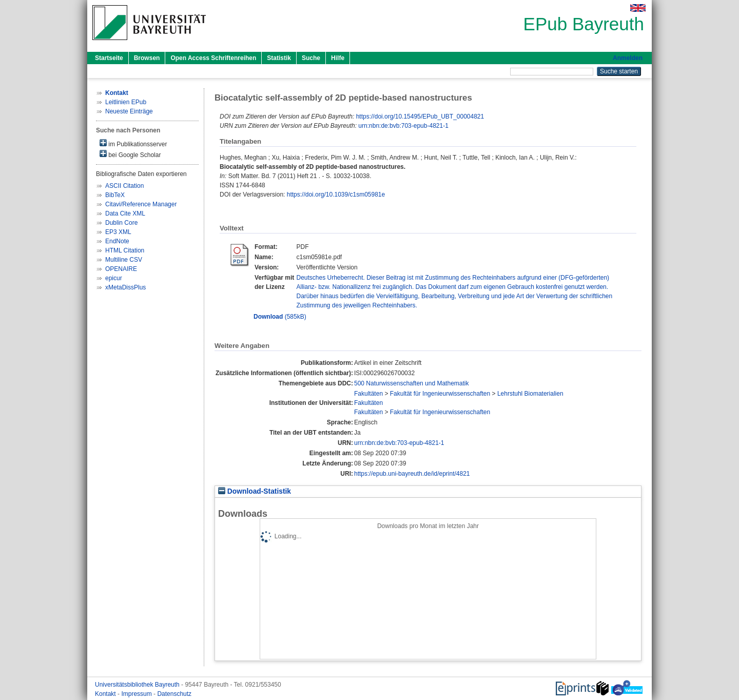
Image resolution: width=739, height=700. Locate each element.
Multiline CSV (124, 260)
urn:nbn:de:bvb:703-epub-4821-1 (403, 126)
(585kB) (280, 317)
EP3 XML (118, 232)
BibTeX (115, 195)
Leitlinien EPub (126, 102)
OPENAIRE (121, 269)
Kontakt (106, 694)
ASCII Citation (124, 186)
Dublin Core (121, 223)
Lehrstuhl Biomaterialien (530, 394)
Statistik (279, 58)
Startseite (109, 58)
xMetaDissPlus (125, 287)
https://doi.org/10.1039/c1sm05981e (336, 195)
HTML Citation (125, 250)
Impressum (137, 694)
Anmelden (628, 58)
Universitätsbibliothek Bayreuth (138, 685)
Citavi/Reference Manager (141, 204)
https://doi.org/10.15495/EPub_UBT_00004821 (420, 116)
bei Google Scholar (130, 154)
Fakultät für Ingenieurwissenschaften (440, 394)
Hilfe (338, 58)
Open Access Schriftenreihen (213, 58)
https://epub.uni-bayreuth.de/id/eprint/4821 (412, 474)
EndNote (117, 241)
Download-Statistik (255, 491)
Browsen (147, 58)
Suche (311, 58)
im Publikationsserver (133, 143)
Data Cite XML (125, 213)
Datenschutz (174, 694)
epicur (114, 278)
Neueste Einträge (129, 111)
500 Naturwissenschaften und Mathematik (411, 383)
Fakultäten (368, 394)
